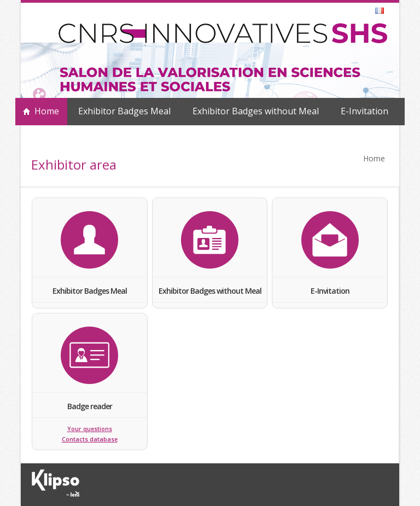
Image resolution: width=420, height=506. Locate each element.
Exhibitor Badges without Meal (256, 111)
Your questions (90, 429)
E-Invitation (364, 111)
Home (47, 111)
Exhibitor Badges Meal (124, 111)
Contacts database (90, 439)
